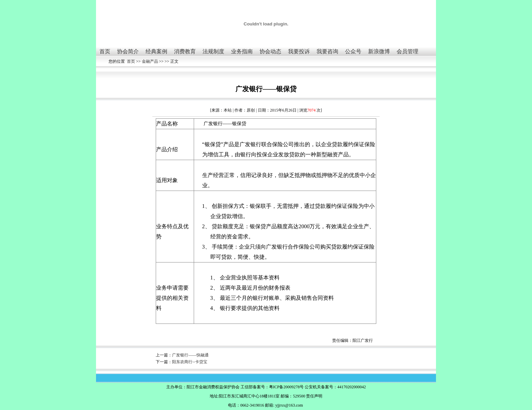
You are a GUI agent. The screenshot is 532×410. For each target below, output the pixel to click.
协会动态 (270, 51)
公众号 (353, 51)
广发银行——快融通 (190, 355)
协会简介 (128, 51)
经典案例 (156, 51)
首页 (105, 51)
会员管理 (407, 51)
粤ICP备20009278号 (287, 387)
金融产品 (150, 61)
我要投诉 (299, 51)
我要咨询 (327, 51)
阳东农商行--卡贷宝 (190, 362)
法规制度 (213, 51)
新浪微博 (379, 51)
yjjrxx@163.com (289, 405)
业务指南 (242, 51)
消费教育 (185, 51)
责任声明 (314, 396)
